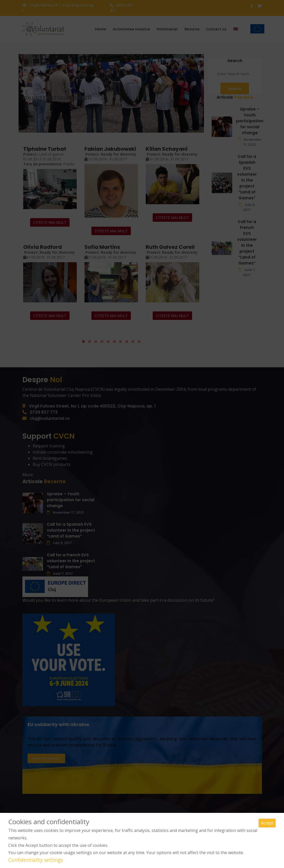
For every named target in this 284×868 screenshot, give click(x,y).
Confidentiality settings (36, 860)
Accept (267, 823)
